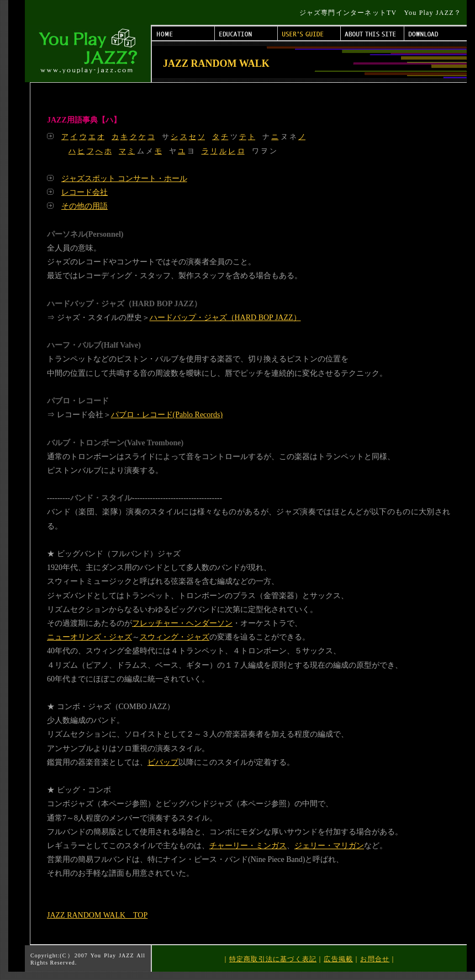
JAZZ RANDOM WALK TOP (97, 915)
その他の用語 (85, 206)
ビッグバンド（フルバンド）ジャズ (119, 554)
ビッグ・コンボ (84, 790)
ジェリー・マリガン (329, 846)
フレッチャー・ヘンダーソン (182, 623)
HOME (183, 33)
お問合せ (375, 959)
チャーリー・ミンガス (248, 846)
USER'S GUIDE (309, 33)
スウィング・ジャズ (175, 637)
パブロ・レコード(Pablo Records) (167, 415)
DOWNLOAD (436, 33)
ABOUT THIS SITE (373, 33)
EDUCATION (246, 33)
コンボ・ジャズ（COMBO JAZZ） (116, 707)
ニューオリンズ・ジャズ (89, 637)
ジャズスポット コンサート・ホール (124, 179)
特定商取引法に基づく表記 (273, 959)
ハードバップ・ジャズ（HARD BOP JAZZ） (225, 318)
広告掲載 (338, 959)
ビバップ (163, 762)
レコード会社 (85, 192)
